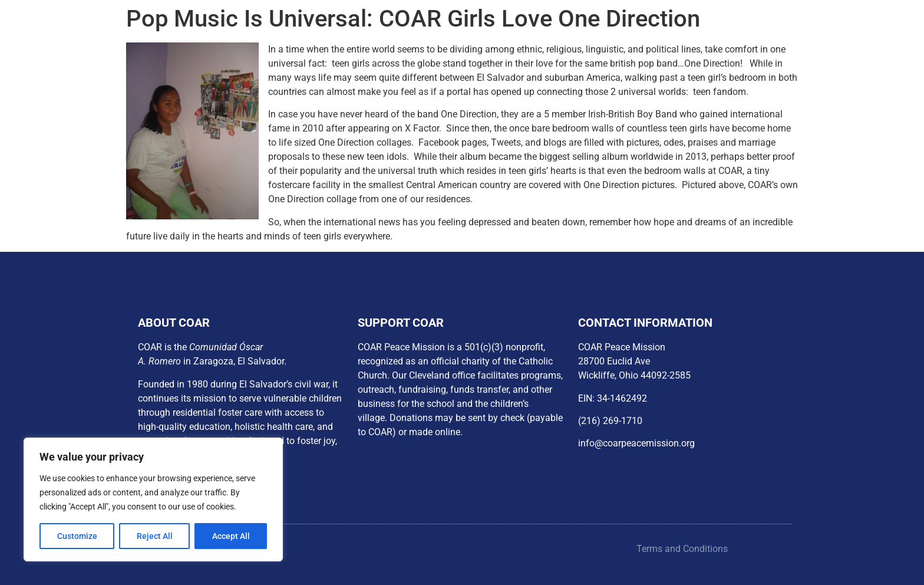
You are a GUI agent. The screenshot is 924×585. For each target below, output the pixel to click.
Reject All (155, 536)
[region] (153, 499)
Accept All (231, 536)
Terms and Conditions (682, 549)
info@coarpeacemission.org (636, 443)
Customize (77, 536)
